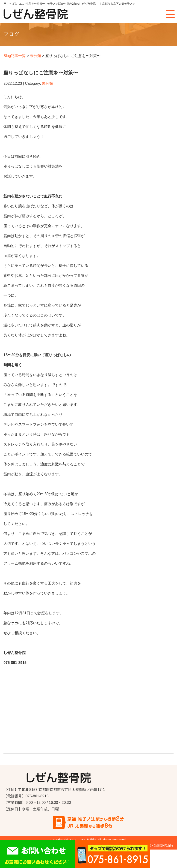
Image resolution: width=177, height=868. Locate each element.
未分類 (35, 56)
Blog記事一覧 (15, 56)
